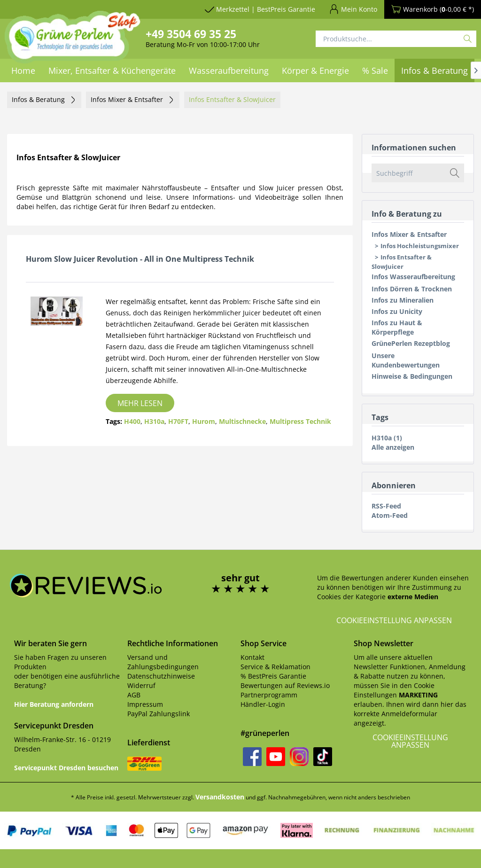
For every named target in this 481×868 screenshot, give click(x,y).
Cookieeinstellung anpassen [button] (394, 620)
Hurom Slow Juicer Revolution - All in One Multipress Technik (140, 259)
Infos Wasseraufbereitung (413, 277)
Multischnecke (242, 421)
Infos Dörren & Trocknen (412, 289)
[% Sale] (375, 70)
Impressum (145, 704)
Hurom (204, 421)
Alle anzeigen (393, 447)
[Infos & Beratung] (434, 70)
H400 (132, 421)
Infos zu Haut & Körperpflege (397, 327)
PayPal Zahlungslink (159, 714)
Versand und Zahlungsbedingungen (163, 662)
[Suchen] (468, 39)
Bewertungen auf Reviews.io (285, 685)
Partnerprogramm (269, 695)
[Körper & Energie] (315, 70)
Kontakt (252, 657)
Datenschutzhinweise (161, 676)
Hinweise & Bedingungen (412, 376)
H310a (154, 421)
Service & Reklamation (275, 667)
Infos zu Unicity (397, 311)
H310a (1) (387, 438)
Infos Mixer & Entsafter (409, 234)
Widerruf (141, 685)
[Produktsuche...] (396, 39)
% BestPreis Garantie (273, 676)
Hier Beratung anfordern (54, 704)
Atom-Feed (390, 515)
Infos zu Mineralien (403, 300)
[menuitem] (229, 70)
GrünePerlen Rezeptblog (411, 343)
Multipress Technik (300, 421)
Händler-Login (263, 704)
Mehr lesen (140, 403)
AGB (134, 695)
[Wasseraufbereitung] (229, 70)
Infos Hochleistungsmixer (420, 246)
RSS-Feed (386, 506)
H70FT (178, 421)
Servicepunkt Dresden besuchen (66, 768)
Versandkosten (220, 797)
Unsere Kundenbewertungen (406, 360)
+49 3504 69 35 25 (191, 34)
